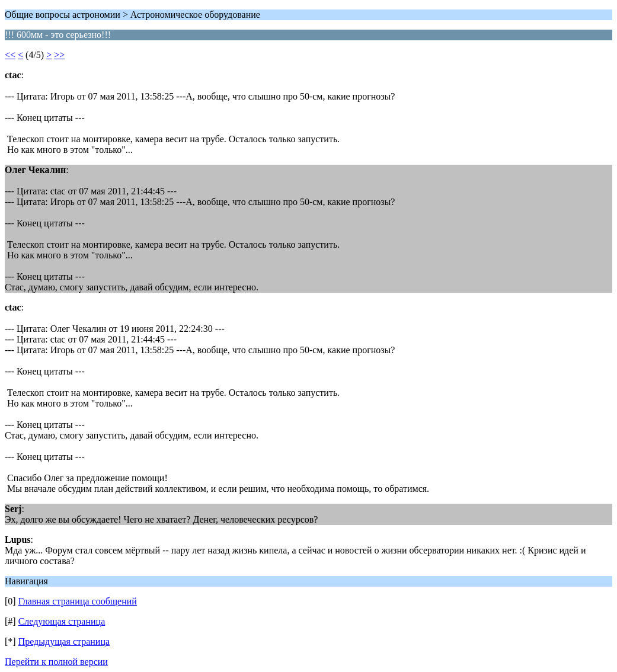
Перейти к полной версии (56, 662)
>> (59, 55)
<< (10, 55)
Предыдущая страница (64, 641)
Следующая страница (62, 621)
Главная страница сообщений (78, 601)
